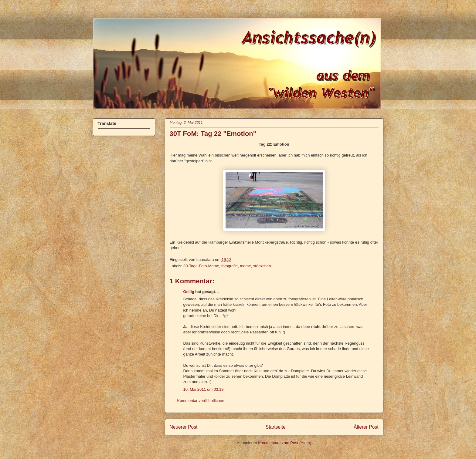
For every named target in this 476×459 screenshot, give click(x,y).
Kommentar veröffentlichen (201, 401)
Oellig (189, 292)
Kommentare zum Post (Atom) (285, 443)
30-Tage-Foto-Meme (201, 266)
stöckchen (262, 266)
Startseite (276, 427)
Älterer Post (366, 427)
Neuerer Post (184, 427)
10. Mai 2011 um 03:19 (204, 389)
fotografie (229, 266)
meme (246, 266)
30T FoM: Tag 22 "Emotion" (213, 134)
